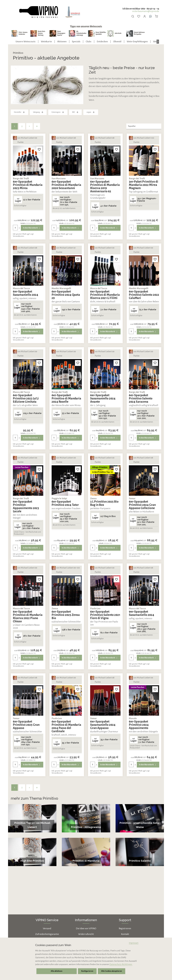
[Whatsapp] (150, 16)
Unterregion (58, 112)
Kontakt (125, 934)
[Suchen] (133, 16)
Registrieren (125, 928)
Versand (47, 928)
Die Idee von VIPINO (86, 928)
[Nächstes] (158, 42)
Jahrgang (38, 112)
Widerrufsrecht (86, 934)
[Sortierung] (144, 126)
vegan (91, 112)
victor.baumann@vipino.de (146, 11)
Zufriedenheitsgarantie (47, 934)
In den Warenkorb (32, 228)
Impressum (134, 943)
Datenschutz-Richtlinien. (121, 965)
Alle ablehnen (57, 971)
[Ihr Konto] (145, 16)
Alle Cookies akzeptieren (111, 971)
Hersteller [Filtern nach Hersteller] (19, 112)
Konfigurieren (87, 971)
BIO (75, 112)
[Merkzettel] (139, 16)
